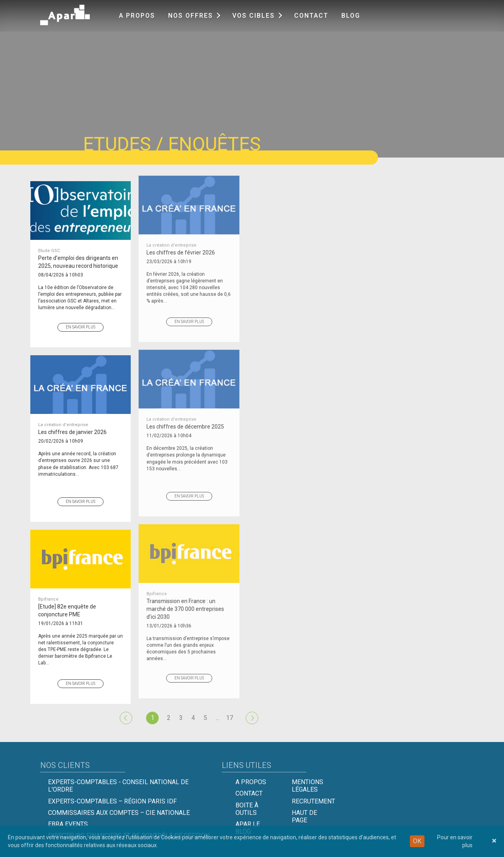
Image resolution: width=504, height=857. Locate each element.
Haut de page (304, 816)
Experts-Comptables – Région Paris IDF (112, 801)
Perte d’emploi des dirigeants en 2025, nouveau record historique (81, 249)
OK (417, 841)
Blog (351, 16)
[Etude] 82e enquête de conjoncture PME (81, 598)
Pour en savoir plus (455, 841)
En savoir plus (81, 318)
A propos (137, 16)
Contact (311, 16)
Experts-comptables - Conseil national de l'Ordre (118, 786)
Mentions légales (308, 786)
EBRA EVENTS (68, 824)
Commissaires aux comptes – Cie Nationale (119, 813)
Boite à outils (247, 809)
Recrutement (313, 801)
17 (230, 718)
